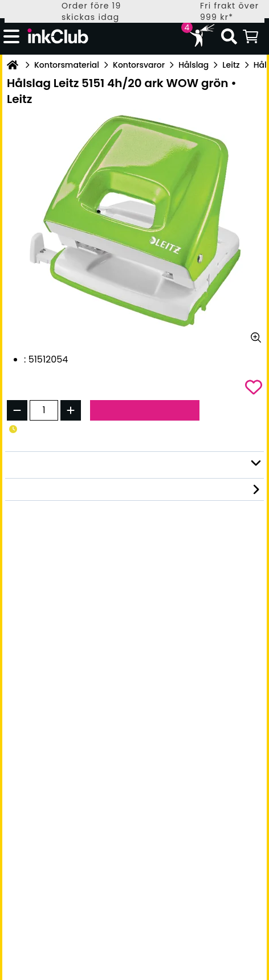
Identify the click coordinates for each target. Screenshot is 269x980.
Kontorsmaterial (67, 65)
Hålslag (193, 65)
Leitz (231, 65)
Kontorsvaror (139, 65)
